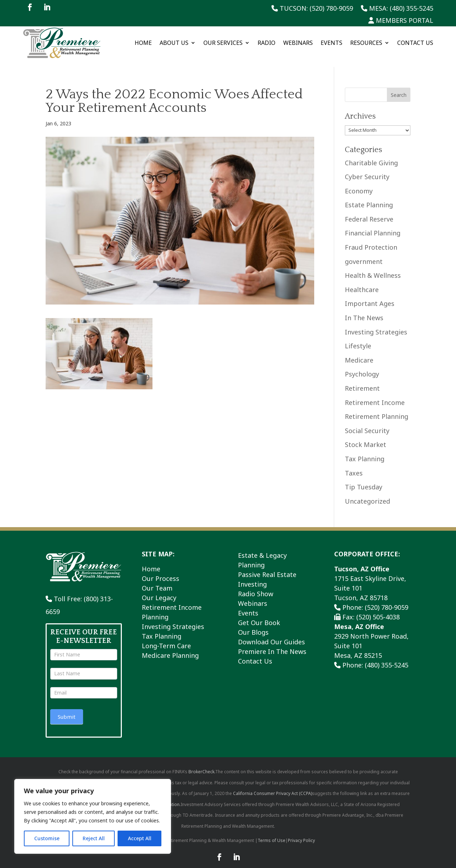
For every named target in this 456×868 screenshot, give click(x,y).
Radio (266, 43)
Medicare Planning (170, 648)
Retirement (362, 380)
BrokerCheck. (202, 764)
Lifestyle (358, 338)
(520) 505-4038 (378, 609)
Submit (67, 708)
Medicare (359, 352)
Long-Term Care (166, 638)
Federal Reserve (369, 211)
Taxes (354, 465)
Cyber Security (367, 169)
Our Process (160, 571)
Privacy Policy (301, 833)
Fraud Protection (371, 239)
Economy (359, 183)
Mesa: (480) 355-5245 (397, 9)
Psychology (362, 366)
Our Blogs (253, 624)
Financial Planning (373, 225)
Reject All (94, 838)
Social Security (367, 422)
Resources (366, 43)
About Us (174, 43)
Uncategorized (367, 493)
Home (143, 43)
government (364, 253)
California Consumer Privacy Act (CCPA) (273, 786)
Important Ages (370, 296)
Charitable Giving (371, 155)
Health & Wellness (373, 267)
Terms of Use (271, 833)
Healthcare (362, 282)
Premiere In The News (272, 644)
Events (331, 43)
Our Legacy (159, 590)
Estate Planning (369, 197)
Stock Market (366, 437)
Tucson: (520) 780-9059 (312, 9)
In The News (364, 310)
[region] (93, 816)
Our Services (223, 43)
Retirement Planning (377, 409)
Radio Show (256, 586)
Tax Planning (365, 451)
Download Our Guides (271, 634)
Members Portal (401, 21)
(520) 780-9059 (387, 599)
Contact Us (415, 43)
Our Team (157, 580)
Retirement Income (375, 394)
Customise (47, 838)
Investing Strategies (376, 324)
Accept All (140, 838)
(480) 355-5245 (387, 657)
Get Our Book (259, 615)
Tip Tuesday (364, 479)
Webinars (298, 43)
